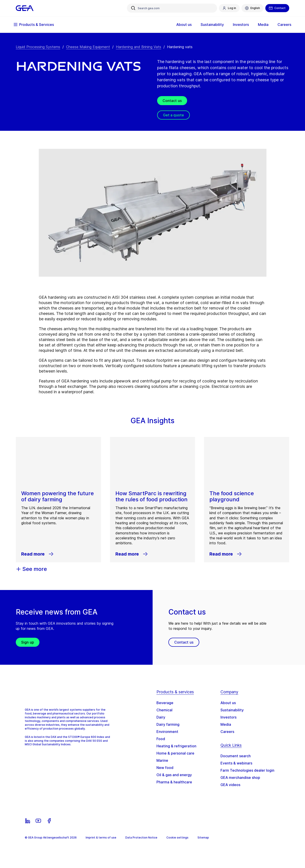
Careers (282, 25)
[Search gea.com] (172, 8)
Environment (167, 732)
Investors (239, 25)
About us (182, 25)
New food (165, 768)
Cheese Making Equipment (88, 47)
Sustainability (210, 25)
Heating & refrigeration (176, 746)
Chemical (164, 710)
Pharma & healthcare (174, 782)
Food (161, 739)
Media (261, 25)
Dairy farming (168, 724)
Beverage (165, 703)
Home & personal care (175, 753)
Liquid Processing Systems (38, 47)
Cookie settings (177, 837)
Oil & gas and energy (174, 775)
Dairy (161, 717)
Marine (162, 760)
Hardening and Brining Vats (139, 47)
